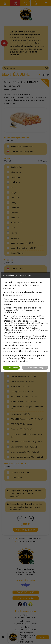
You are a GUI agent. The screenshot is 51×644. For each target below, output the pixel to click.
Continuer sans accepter (35, 368)
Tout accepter (11, 368)
